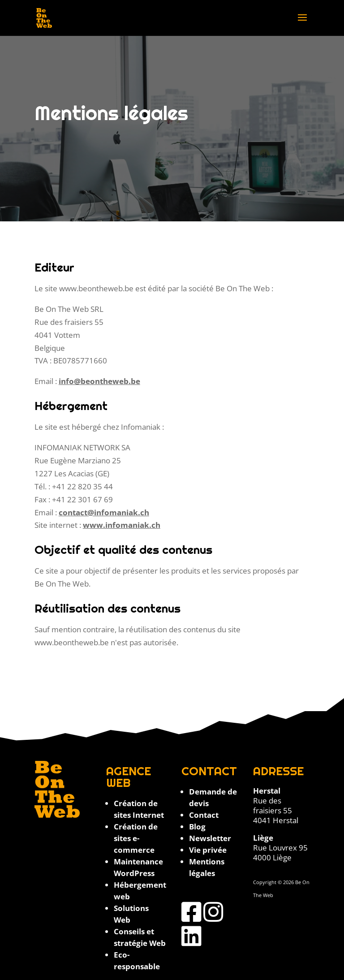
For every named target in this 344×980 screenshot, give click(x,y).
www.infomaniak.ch (122, 525)
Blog (197, 827)
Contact (204, 815)
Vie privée (208, 850)
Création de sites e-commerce (136, 838)
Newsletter (210, 838)
